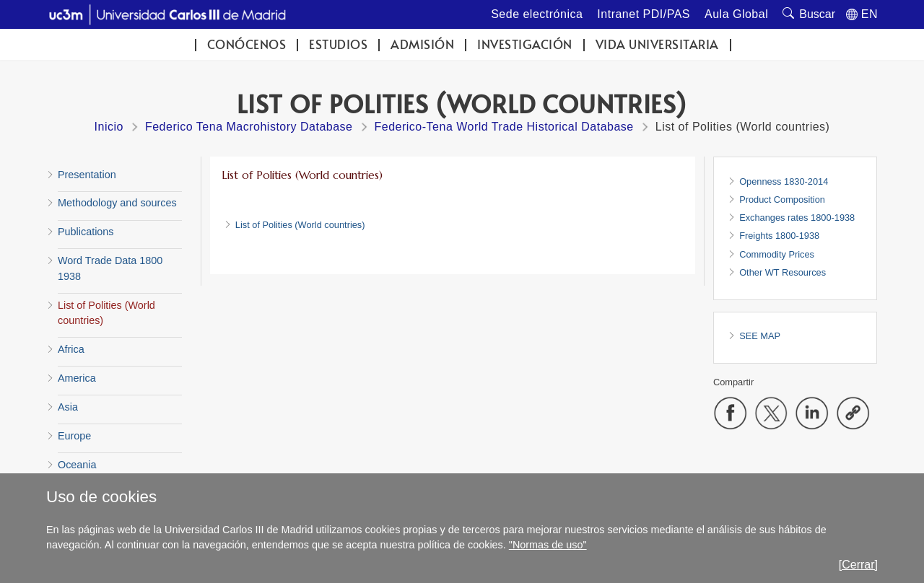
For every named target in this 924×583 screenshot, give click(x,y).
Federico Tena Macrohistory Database (249, 127)
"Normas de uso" (548, 545)
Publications (86, 232)
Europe (74, 436)
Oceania (77, 465)
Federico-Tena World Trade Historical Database (504, 127)
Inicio (109, 127)
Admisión (422, 44)
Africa (71, 349)
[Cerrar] (858, 565)
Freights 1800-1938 (779, 236)
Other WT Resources (783, 272)
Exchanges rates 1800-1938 (797, 218)
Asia (68, 407)
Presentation (87, 175)
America (77, 378)
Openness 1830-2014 (784, 181)
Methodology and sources (117, 203)
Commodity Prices (777, 254)
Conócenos (247, 44)
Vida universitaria (657, 44)
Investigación (525, 44)
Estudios (338, 44)
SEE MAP (760, 336)
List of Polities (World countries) (300, 225)
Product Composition (782, 200)
